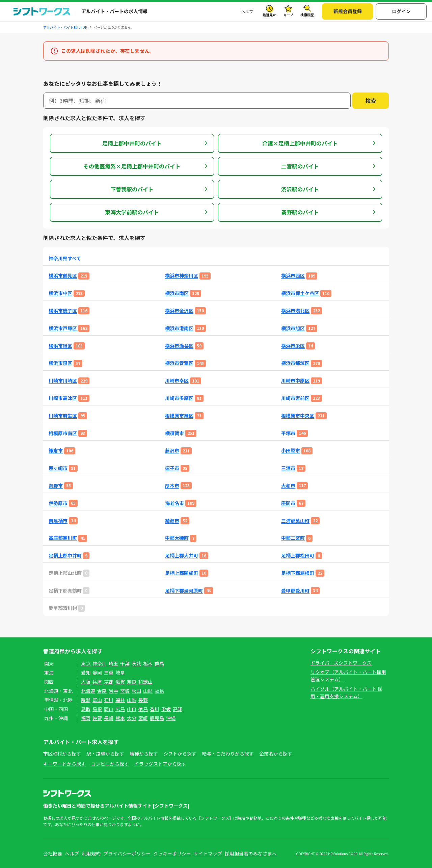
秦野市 (56, 486)
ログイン (401, 11)
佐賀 (97, 718)
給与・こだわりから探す (228, 754)
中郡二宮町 (293, 538)
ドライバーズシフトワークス (341, 663)
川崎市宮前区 (295, 398)
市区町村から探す (62, 754)
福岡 (86, 718)
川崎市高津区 (63, 398)
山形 (148, 691)
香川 (155, 709)
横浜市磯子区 (63, 311)
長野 (143, 700)
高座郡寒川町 (63, 538)
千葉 (125, 663)
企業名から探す (276, 754)
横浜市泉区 (60, 363)
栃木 (148, 663)
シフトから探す (180, 754)
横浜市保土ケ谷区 (300, 293)
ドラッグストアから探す (160, 764)
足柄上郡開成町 (182, 573)
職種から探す (144, 754)
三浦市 (288, 468)
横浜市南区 (177, 293)
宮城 (125, 691)
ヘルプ (247, 11)
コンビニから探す (110, 764)
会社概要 (53, 853)
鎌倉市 (56, 451)
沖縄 (171, 718)
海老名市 (174, 503)
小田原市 (291, 451)
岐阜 (120, 673)
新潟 (86, 700)
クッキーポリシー (172, 853)
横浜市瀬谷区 (179, 346)
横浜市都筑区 (295, 363)
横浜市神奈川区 (182, 276)
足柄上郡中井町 (65, 556)
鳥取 (86, 709)
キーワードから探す (64, 764)
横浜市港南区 (179, 328)
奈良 (132, 682)
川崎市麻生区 (63, 416)
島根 (97, 709)
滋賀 (120, 682)
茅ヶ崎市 (58, 468)
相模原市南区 (63, 433)
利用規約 (91, 853)
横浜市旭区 (293, 328)
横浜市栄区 (293, 346)
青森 (102, 691)
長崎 (109, 718)
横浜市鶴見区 (63, 276)
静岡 (97, 673)
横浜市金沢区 (179, 311)
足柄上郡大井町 (182, 556)
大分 (132, 718)
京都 (109, 682)
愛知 (86, 673)
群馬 (159, 663)
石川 (109, 700)
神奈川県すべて (65, 258)
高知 (178, 709)
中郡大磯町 (177, 538)
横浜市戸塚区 (63, 328)
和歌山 (145, 682)
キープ (288, 15)
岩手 (113, 691)
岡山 (109, 709)
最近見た (269, 15)
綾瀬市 (172, 521)
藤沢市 (172, 451)
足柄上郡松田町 (298, 556)
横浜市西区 (293, 276)
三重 (109, 673)
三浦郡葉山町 (295, 521)
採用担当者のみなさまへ (251, 853)
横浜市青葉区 (179, 363)
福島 (159, 691)
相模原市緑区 (179, 416)
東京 (86, 663)
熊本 (120, 718)
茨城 (136, 663)
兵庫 (97, 682)
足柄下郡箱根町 (298, 573)
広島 (120, 709)
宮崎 (143, 718)
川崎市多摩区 (179, 398)
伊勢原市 (58, 503)
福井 (120, 700)
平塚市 (288, 433)
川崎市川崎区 (63, 381)
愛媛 (166, 709)
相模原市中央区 (298, 416)
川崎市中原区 (295, 381)
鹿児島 (157, 718)
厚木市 (172, 486)
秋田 (136, 691)
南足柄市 (58, 521)
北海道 (88, 691)
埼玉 (113, 663)
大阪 (86, 682)
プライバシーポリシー (127, 853)
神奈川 (100, 663)
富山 (97, 700)
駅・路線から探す (105, 754)
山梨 (132, 700)
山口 (132, 709)
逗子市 (172, 468)
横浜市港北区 (295, 311)
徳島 (143, 709)
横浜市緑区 (60, 346)
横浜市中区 (60, 293)
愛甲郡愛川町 (295, 591)
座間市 (288, 503)
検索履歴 (307, 15)
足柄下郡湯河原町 (184, 591)
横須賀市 (174, 433)
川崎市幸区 (177, 381)
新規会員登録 (348, 11)
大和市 (288, 486)
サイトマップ (208, 853)
